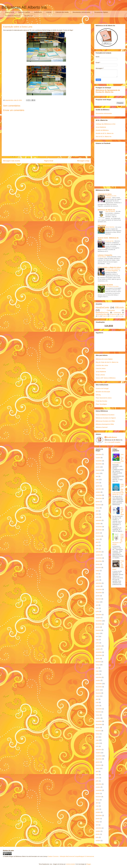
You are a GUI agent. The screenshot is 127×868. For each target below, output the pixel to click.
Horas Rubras (102, 257)
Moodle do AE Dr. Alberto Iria (105, 133)
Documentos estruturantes (81, 12)
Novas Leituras (100, 375)
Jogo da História (110, 211)
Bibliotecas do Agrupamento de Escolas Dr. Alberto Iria (108, 91)
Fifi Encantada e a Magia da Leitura (109, 267)
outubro (98, 458)
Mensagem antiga (83, 161)
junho (97, 483)
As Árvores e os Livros (112, 286)
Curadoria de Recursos (13, 16)
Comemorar (117, 313)
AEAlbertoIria (113, 314)
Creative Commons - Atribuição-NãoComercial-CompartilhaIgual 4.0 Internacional (71, 856)
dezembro (99, 464)
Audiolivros (38, 12)
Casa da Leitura (101, 368)
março (98, 473)
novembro (99, 461)
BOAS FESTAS (110, 227)
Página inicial (10, 12)
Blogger (89, 864)
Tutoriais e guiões (24, 12)
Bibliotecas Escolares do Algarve (106, 418)
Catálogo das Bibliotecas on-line (106, 124)
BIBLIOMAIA (102, 225)
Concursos (111, 310)
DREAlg (98, 395)
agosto (98, 486)
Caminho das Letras (102, 365)
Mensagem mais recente (12, 161)
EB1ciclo (120, 307)
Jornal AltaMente (101, 127)
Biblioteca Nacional (102, 427)
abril (97, 476)
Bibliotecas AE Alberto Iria (24, 7)
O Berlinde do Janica (105, 194)
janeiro (98, 467)
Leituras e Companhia (105, 255)
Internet (120, 316)
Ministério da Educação (103, 392)
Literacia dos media (62, 12)
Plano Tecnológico (101, 404)
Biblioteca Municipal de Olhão (105, 424)
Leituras (49, 12)
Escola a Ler (29, 16)
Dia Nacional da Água (122, 511)
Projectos (105, 316)
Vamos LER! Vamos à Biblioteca (106, 378)
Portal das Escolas (101, 401)
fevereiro (98, 470)
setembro (99, 454)
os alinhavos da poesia (105, 285)
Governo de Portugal (102, 388)
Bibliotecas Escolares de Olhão (105, 421)
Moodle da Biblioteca (102, 130)
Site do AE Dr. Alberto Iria (103, 137)
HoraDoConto (102, 307)
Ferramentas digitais (101, 12)
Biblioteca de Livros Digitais (104, 359)
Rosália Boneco (112, 437)
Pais (99, 316)
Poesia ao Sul (110, 241)
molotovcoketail (70, 864)
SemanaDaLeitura (101, 314)
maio (97, 480)
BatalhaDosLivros (102, 313)
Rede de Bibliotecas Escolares (105, 415)
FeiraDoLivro (113, 316)
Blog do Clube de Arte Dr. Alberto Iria (107, 362)
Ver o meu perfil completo (112, 442)
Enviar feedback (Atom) (50, 166)
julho (97, 549)
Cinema (122, 314)
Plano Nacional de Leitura (104, 398)
